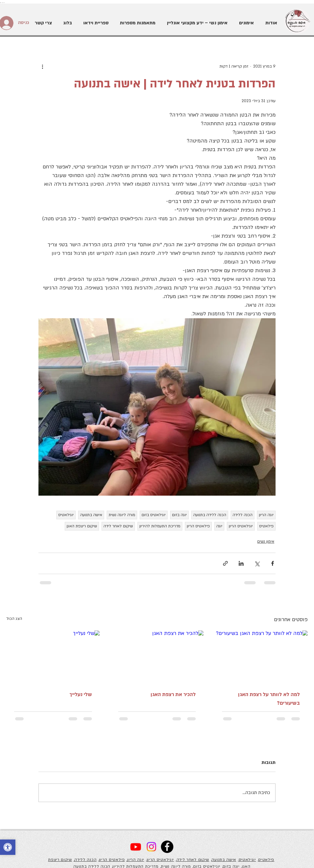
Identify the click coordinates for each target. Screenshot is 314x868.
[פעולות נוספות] (42, 66)
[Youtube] (136, 847)
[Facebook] (167, 847)
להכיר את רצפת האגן (173, 694)
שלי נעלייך (81, 694)
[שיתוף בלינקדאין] (241, 563)
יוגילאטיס (66, 515)
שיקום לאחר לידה (118, 526)
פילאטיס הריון (198, 526)
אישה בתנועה (91, 515)
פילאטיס (266, 526)
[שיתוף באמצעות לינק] (225, 563)
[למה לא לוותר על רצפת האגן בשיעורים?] (261, 657)
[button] (245, 23)
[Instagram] (151, 847)
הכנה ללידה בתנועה (210, 515)
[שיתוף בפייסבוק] (273, 563)
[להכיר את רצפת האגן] (157, 657)
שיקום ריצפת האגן (82, 526)
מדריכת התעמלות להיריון (160, 526)
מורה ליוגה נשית (122, 515)
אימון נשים (266, 541)
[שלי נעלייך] (53, 657)
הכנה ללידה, (85, 860)
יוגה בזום (179, 515)
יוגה (219, 526)
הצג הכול (14, 619)
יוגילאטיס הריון (241, 526)
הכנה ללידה (243, 515)
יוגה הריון (266, 515)
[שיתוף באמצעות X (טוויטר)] (257, 563)
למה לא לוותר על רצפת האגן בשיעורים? (269, 699)
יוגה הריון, (135, 860)
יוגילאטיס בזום (154, 515)
